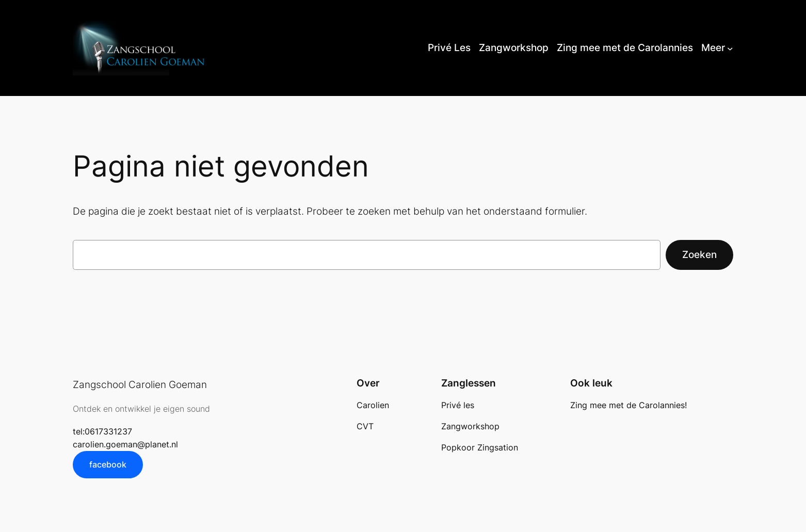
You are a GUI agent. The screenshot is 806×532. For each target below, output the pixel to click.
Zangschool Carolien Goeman (140, 384)
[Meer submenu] (730, 48)
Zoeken (699, 254)
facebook (108, 464)
